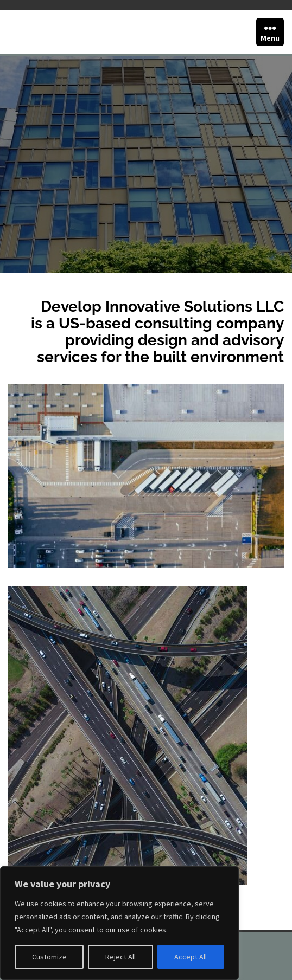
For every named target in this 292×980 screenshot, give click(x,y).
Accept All (191, 957)
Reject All (120, 957)
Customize (49, 957)
